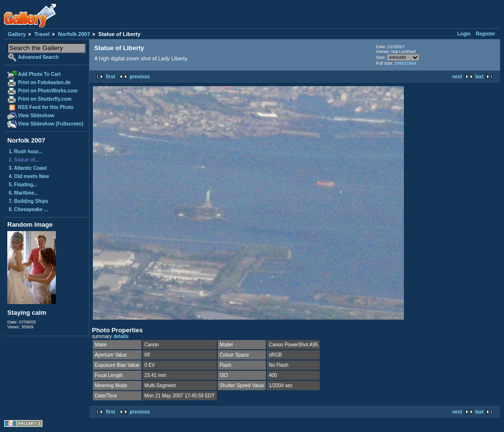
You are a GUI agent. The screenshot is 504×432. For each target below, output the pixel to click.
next (457, 77)
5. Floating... (23, 185)
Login (464, 34)
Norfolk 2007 (74, 34)
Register (486, 34)
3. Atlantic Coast (28, 168)
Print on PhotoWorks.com (48, 91)
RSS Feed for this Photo (46, 107)
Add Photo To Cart (39, 74)
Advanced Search (38, 57)
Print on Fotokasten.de (44, 82)
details (121, 336)
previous (140, 77)
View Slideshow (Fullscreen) (51, 124)
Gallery (17, 34)
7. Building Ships (28, 201)
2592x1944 (406, 63)
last (479, 77)
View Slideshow (36, 116)
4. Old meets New (29, 176)
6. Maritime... (24, 193)
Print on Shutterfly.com (45, 99)
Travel (42, 34)
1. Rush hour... (26, 152)
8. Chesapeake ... (28, 209)
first (111, 77)
